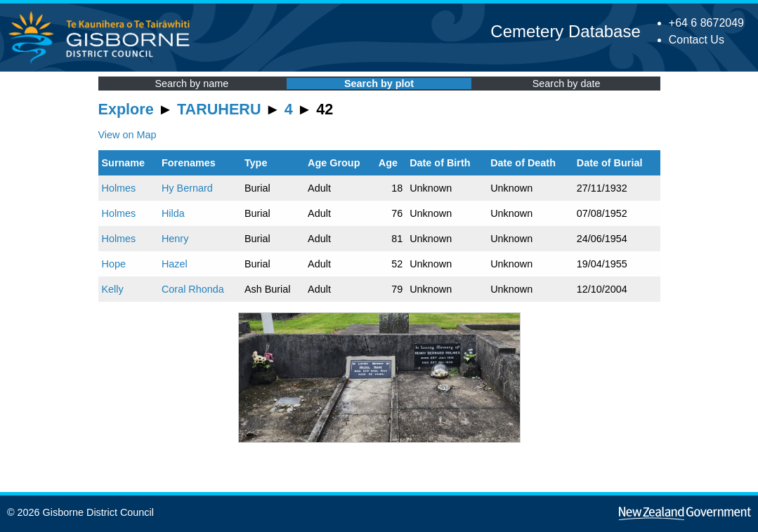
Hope (114, 264)
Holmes (119, 188)
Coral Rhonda (193, 289)
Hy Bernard (187, 188)
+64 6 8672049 (706, 23)
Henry (175, 239)
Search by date (567, 84)
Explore (126, 109)
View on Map (128, 135)
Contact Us (697, 40)
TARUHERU (219, 109)
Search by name (191, 84)
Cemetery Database (565, 31)
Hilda (173, 213)
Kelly (113, 289)
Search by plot (379, 84)
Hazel (175, 264)
